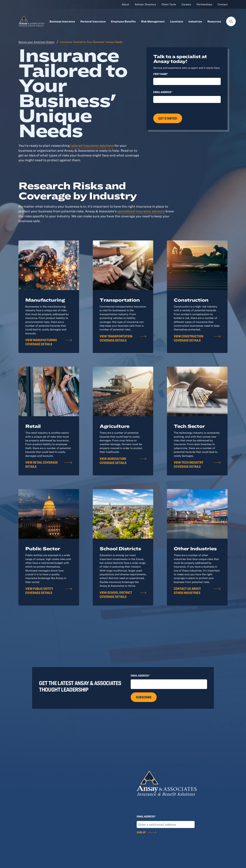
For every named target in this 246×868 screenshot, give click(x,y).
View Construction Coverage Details (189, 338)
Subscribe (144, 697)
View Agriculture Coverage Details (113, 461)
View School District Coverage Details (116, 594)
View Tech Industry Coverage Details (189, 464)
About (125, 4)
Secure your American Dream (36, 42)
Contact (223, 4)
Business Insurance (62, 21)
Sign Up (141, 832)
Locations (177, 21)
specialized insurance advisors (141, 211)
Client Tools (169, 4)
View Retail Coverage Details (42, 464)
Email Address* (163, 92)
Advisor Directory (145, 4)
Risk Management (153, 21)
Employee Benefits (123, 21)
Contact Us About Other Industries (187, 591)
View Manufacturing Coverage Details (41, 342)
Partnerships (204, 4)
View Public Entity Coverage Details (39, 591)
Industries (195, 21)
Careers (186, 4)
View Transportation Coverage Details (116, 338)
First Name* (161, 74)
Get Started (168, 118)
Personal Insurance (93, 21)
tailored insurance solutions (92, 145)
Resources (214, 21)
